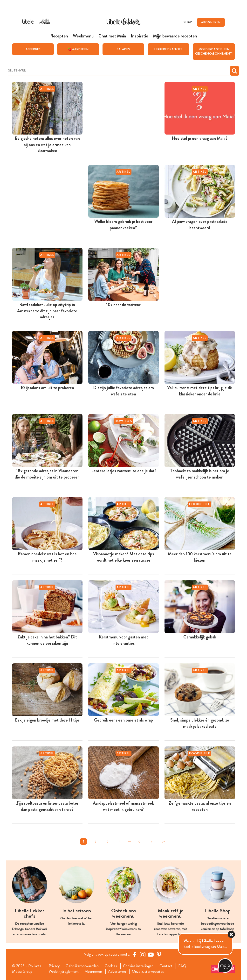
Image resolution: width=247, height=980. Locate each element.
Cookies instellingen (138, 966)
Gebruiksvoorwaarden (82, 966)
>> (164, 841)
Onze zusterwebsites (148, 971)
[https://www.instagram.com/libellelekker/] (143, 954)
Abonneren (93, 971)
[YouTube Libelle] (151, 954)
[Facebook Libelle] (134, 954)
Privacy (54, 966)
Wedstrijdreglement (64, 971)
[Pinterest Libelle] (159, 954)
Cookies (111, 966)
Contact (166, 966)
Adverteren (117, 971)
